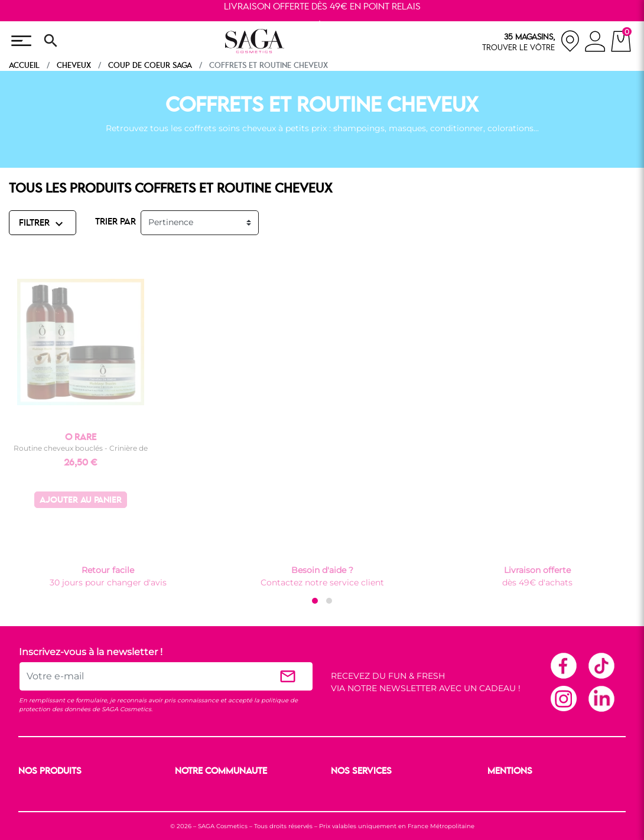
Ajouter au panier (81, 501)
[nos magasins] (531, 41)
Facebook (563, 665)
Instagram (563, 698)
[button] (315, 601)
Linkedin (601, 698)
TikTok (601, 665)
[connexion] (595, 43)
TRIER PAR (116, 222)
